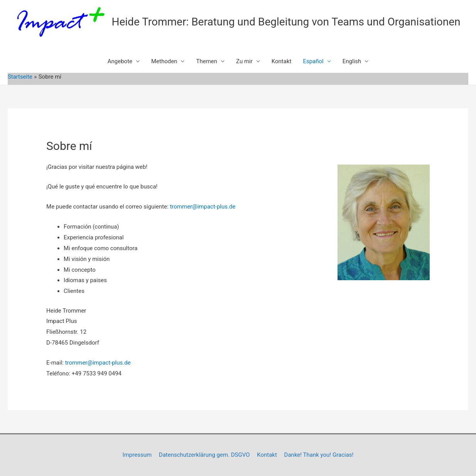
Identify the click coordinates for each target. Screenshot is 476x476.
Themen (207, 61)
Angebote (120, 61)
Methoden (164, 61)
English (352, 61)
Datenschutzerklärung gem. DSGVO (204, 455)
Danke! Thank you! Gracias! (319, 455)
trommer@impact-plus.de (203, 207)
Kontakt (282, 61)
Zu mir (244, 61)
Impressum (137, 455)
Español (313, 61)
